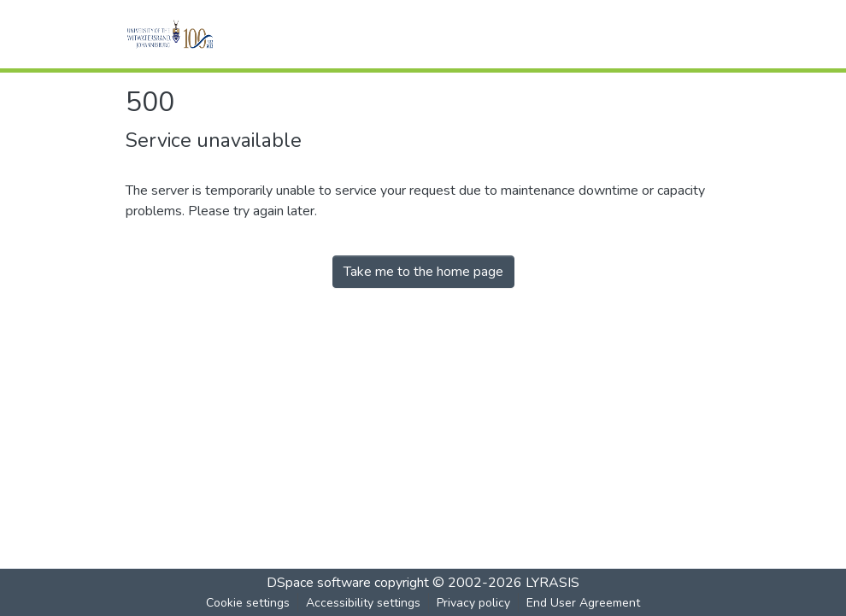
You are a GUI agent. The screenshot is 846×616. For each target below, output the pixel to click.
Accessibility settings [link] (363, 603)
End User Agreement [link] (583, 603)
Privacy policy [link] (473, 603)
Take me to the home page (423, 272)
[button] (194, 34)
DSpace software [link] (319, 583)
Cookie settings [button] (248, 603)
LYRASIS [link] (552, 583)
